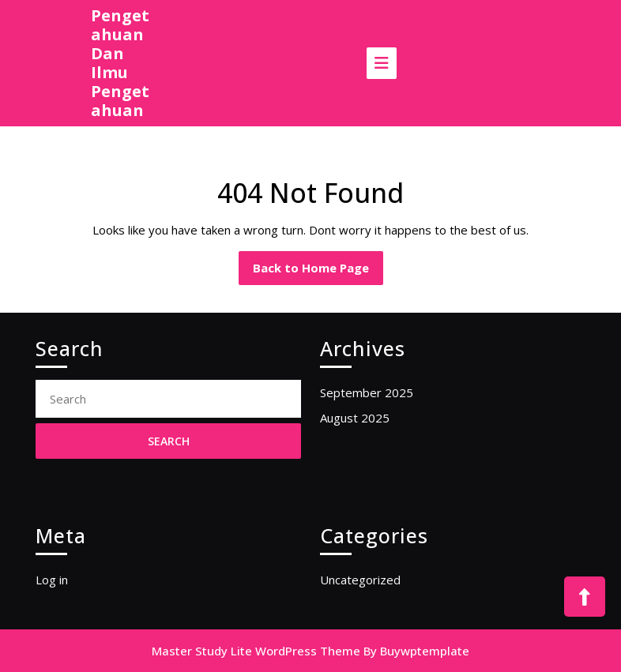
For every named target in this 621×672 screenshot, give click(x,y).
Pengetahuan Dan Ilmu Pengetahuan (120, 63)
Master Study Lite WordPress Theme (256, 651)
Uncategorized (360, 580)
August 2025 (355, 418)
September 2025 (367, 392)
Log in (52, 580)
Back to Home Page (318, 272)
